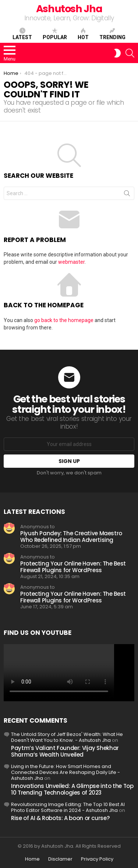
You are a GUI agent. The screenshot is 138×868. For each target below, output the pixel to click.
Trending (112, 34)
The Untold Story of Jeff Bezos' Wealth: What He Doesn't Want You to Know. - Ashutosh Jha (67, 737)
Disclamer (60, 859)
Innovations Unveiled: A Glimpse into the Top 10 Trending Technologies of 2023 (72, 789)
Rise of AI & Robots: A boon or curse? (60, 818)
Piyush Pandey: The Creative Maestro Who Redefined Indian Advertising (71, 537)
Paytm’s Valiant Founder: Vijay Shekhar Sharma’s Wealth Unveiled (65, 751)
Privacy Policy (97, 859)
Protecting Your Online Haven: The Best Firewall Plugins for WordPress (73, 567)
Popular (55, 34)
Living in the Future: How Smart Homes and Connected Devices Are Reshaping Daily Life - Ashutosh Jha (66, 772)
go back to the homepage (64, 320)
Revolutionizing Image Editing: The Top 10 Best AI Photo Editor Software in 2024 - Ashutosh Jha (68, 807)
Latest (22, 34)
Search (127, 195)
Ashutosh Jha (69, 9)
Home (32, 859)
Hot (83, 34)
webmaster (71, 262)
